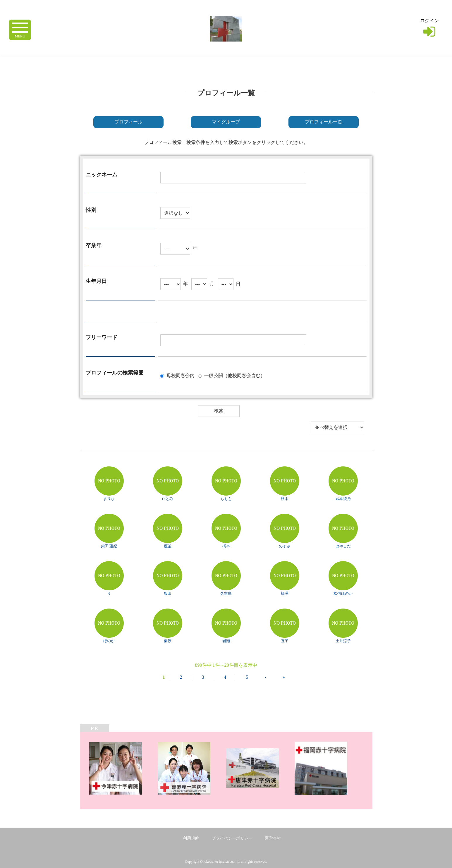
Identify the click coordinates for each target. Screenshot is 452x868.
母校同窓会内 (181, 375)
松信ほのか (343, 593)
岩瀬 (226, 641)
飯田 (168, 593)
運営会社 (273, 838)
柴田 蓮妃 (109, 546)
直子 (285, 641)
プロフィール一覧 (324, 122)
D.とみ (167, 499)
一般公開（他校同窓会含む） (235, 375)
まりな (109, 499)
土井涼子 (343, 641)
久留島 (226, 593)
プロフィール (128, 122)
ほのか (109, 641)
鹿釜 (168, 546)
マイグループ (226, 122)
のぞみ (285, 546)
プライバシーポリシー (232, 838)
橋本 (226, 546)
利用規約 (191, 838)
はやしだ (343, 546)
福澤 (285, 593)
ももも (226, 499)
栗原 (168, 641)
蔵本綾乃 (343, 499)
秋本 (285, 499)
